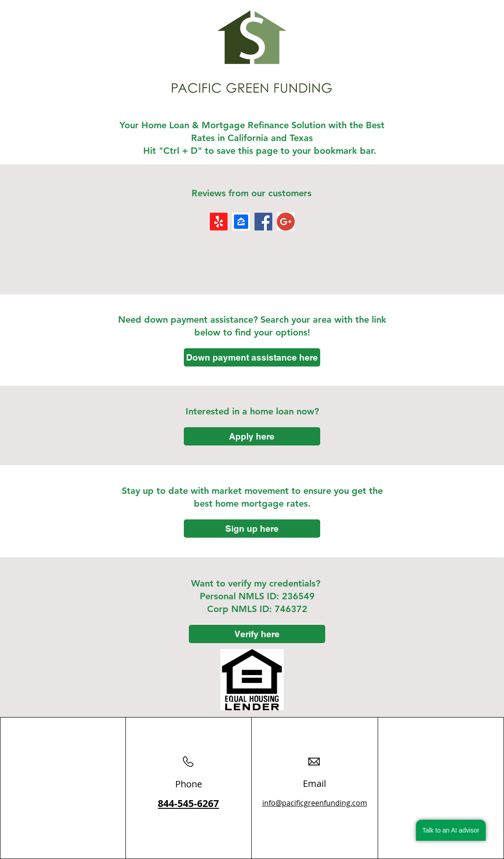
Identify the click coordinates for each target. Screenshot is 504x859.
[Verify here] (257, 634)
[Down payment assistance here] (252, 357)
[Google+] (286, 222)
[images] (241, 222)
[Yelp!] (219, 222)
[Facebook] (263, 222)
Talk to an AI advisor (451, 830)
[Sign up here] (252, 529)
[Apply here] (252, 436)
